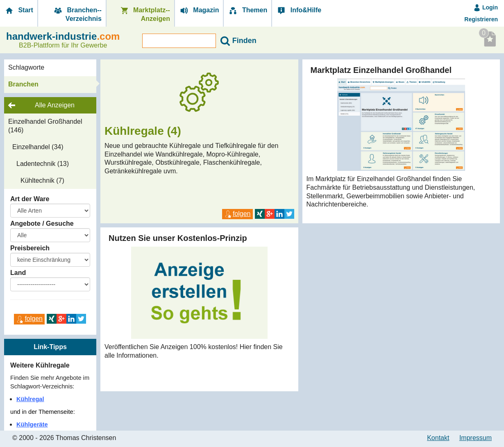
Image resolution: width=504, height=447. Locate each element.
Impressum (476, 438)
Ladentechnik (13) (43, 164)
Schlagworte (26, 67)
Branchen (23, 84)
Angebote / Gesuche (42, 223)
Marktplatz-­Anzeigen (145, 14)
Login (486, 7)
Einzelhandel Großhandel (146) (45, 126)
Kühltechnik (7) (42, 180)
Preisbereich (30, 248)
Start (19, 10)
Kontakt (438, 438)
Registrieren (481, 19)
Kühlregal (30, 399)
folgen (29, 319)
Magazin (199, 10)
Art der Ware (30, 199)
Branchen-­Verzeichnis (77, 14)
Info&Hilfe (299, 10)
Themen (247, 10)
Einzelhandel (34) (38, 147)
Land (18, 273)
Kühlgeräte (32, 424)
